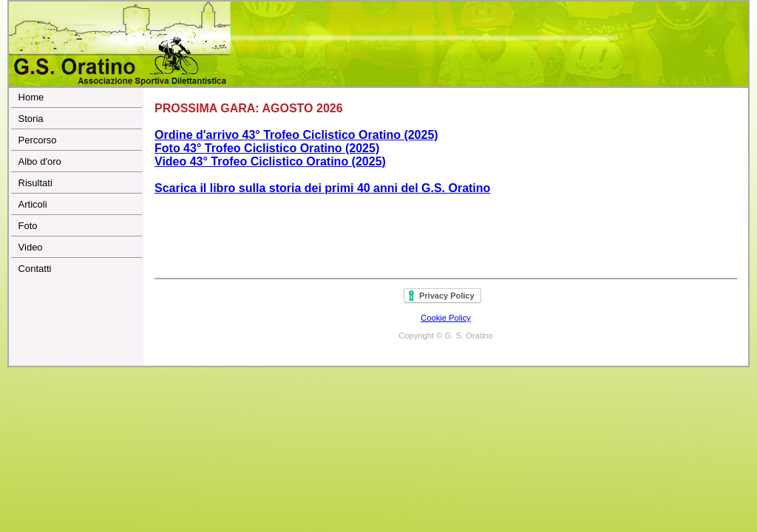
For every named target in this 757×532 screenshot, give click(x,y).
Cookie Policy (446, 318)
